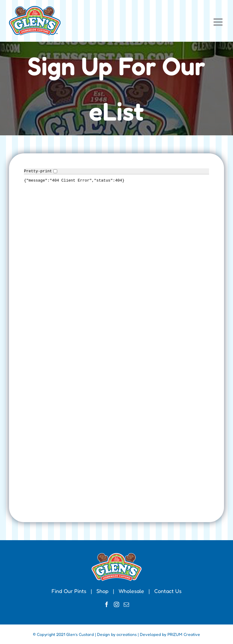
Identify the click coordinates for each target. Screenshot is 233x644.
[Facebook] (107, 604)
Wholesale (131, 591)
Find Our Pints (69, 591)
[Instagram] (116, 604)
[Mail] (126, 604)
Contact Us (168, 591)
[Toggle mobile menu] (219, 22)
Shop (102, 591)
